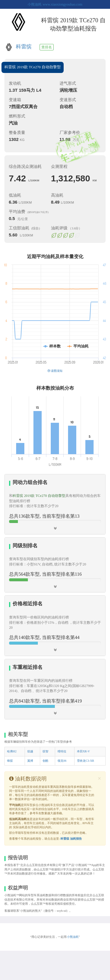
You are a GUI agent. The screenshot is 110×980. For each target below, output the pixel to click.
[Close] (99, 779)
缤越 (30, 751)
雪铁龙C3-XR (86, 761)
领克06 (62, 761)
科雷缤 (24, 47)
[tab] (55, 504)
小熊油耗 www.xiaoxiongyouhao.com (55, 4)
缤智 (45, 751)
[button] (55, 504)
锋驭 (10, 761)
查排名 (47, 47)
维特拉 (62, 751)
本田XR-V (83, 751)
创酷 (45, 761)
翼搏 (30, 761)
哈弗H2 (12, 751)
